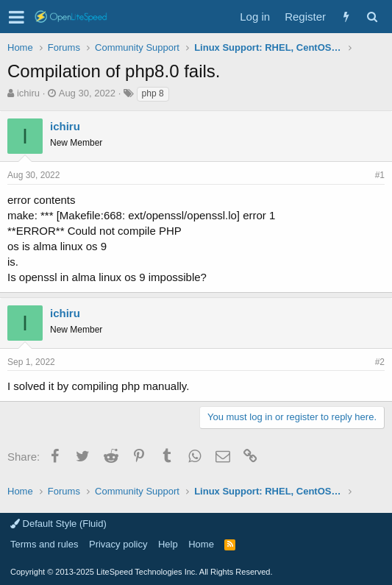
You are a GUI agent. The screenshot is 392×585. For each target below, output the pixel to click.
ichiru (28, 93)
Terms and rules (44, 544)
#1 (380, 175)
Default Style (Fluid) (58, 524)
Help (168, 544)
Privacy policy (118, 544)
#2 (380, 362)
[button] (17, 17)
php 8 (153, 93)
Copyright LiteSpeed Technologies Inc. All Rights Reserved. (141, 572)
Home (201, 544)
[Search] (372, 17)
